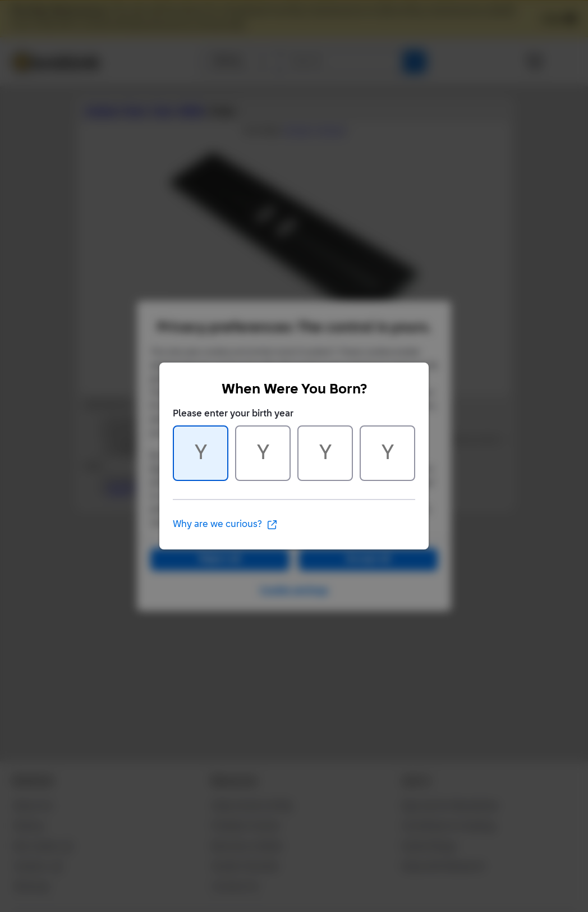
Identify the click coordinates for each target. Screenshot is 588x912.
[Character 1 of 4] (201, 453)
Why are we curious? (225, 525)
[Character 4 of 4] (387, 453)
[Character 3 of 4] (325, 453)
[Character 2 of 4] (263, 453)
